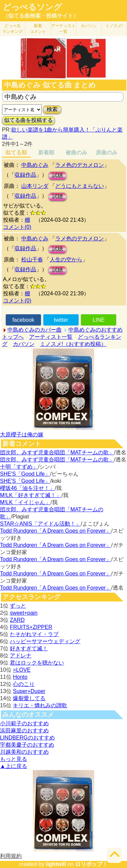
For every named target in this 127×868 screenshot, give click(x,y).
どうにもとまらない (80, 186)
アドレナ (21, 656)
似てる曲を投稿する (28, 120)
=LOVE (22, 670)
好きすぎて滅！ (29, 648)
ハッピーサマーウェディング (45, 641)
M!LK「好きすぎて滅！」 (31, 495)
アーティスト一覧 (51, 337)
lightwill (56, 864)
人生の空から (66, 260)
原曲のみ (107, 152)
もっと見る (14, 759)
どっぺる (13, 29)
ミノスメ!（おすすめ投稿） (73, 344)
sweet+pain (24, 613)
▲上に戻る (14, 766)
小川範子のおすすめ (24, 723)
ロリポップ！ (91, 864)
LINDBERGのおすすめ (27, 738)
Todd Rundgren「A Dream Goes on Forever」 (56, 531)
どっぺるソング (32, 7)
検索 (52, 109)
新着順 (46, 152)
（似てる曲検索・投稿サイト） (41, 16)
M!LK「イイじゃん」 (25, 502)
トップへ (13, 337)
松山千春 (32, 260)
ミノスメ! (114, 26)
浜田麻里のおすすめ (24, 731)
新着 (38, 29)
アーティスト (63, 29)
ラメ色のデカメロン (80, 165)
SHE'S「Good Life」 (25, 474)
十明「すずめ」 (19, 467)
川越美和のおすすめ (24, 752)
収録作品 (25, 175)
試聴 (58, 175)
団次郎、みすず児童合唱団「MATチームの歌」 (57, 452)
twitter (61, 320)
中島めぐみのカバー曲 (35, 330)
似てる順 (16, 152)
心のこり (24, 684)
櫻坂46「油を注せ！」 (27, 488)
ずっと (18, 606)
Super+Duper (29, 691)
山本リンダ (35, 186)
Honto (20, 677)
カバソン (89, 26)
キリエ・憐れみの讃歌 (40, 705)
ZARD (17, 620)
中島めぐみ (35, 165)
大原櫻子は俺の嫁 (22, 435)
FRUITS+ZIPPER (31, 627)
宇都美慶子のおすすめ (27, 745)
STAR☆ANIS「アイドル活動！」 (40, 524)
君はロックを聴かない (37, 663)
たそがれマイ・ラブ (34, 634)
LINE (99, 320)
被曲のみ (77, 152)
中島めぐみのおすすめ (96, 330)
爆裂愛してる (29, 698)
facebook (23, 320)
